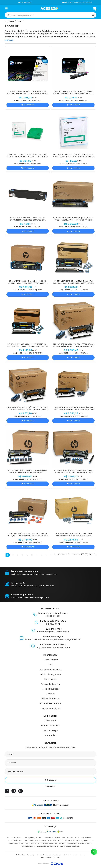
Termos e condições (50, 708)
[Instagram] (7, 791)
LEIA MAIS (9, 40)
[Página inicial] (51, 9)
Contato (50, 694)
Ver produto (28, 105)
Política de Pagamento (50, 669)
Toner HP (20, 21)
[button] (6, 9)
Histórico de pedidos (51, 726)
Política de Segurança (50, 674)
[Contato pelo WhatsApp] (94, 852)
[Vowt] (51, 863)
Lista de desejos (50, 730)
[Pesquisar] (93, 15)
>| (56, 555)
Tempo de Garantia (50, 684)
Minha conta (50, 721)
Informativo (50, 735)
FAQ (51, 665)
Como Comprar (50, 660)
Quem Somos (51, 679)
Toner (12, 21)
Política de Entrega (51, 699)
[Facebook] (20, 791)
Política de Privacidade (51, 703)
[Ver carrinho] (94, 9)
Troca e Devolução (50, 689)
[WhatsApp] (14, 791)
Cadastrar (50, 780)
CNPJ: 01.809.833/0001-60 (51, 857)
